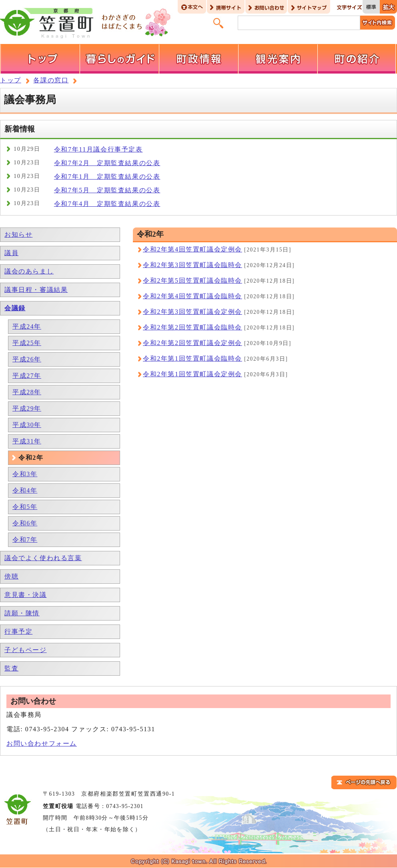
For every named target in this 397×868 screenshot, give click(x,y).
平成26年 (27, 359)
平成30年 (27, 425)
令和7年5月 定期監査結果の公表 (107, 190)
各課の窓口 (51, 80)
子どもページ (26, 650)
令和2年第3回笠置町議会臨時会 (192, 265)
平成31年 (27, 441)
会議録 (15, 308)
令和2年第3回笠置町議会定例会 (192, 312)
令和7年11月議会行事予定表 (98, 149)
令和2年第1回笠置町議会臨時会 (192, 358)
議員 (11, 253)
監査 (11, 668)
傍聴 (11, 576)
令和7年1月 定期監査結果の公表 (107, 177)
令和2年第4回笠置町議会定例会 (192, 249)
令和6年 (25, 523)
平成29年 (27, 408)
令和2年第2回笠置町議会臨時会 (192, 327)
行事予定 (18, 632)
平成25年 (27, 343)
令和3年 (25, 474)
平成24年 (27, 326)
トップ (11, 80)
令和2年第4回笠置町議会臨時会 (192, 296)
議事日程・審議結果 (36, 290)
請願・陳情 (22, 613)
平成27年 (27, 376)
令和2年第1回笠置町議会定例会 (192, 374)
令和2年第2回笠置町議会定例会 (192, 343)
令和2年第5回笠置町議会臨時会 (192, 280)
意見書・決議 (26, 595)
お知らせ (18, 234)
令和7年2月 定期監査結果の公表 (107, 163)
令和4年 (25, 490)
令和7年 (25, 540)
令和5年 (25, 507)
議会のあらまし (29, 271)
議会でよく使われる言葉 (43, 558)
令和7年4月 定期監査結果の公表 (107, 204)
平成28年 (27, 392)
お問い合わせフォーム (42, 743)
